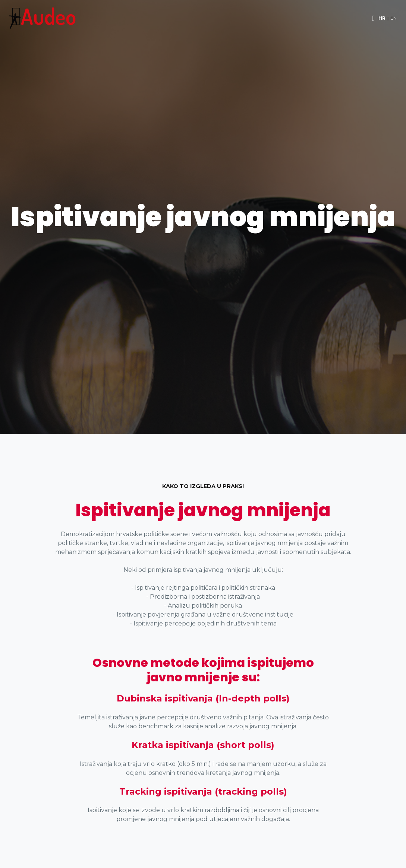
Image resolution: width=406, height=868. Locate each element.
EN (394, 18)
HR (382, 18)
